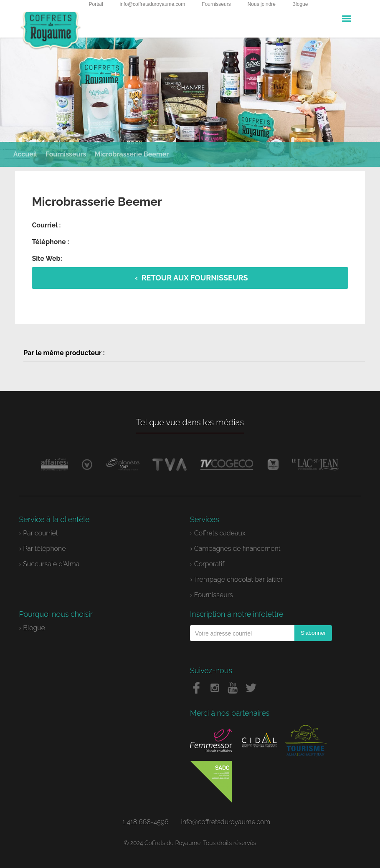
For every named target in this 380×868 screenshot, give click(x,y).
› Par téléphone (43, 549)
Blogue (300, 4)
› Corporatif (207, 564)
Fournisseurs (216, 4)
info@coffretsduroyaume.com (153, 4)
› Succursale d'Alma (49, 564)
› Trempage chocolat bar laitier (236, 579)
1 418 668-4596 (146, 822)
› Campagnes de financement (235, 549)
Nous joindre (262, 4)
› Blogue (32, 628)
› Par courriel (39, 533)
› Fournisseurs (212, 595)
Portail (96, 4)
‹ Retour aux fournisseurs (192, 278)
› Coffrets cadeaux (218, 533)
